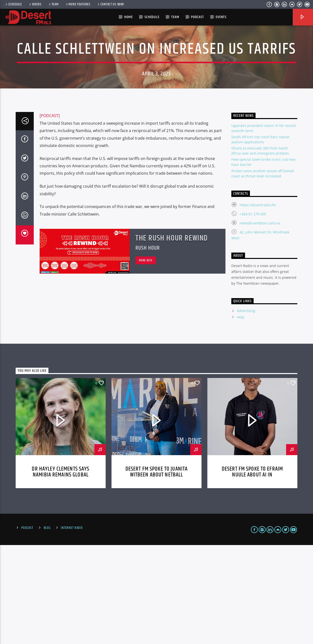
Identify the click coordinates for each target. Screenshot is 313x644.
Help (240, 416)
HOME (128, 17)
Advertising (246, 410)
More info (145, 359)
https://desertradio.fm (258, 304)
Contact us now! (111, 4)
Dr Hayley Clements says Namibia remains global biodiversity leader (61, 574)
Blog (47, 627)
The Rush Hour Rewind (172, 337)
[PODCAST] (50, 215)
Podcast (197, 17)
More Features (78, 4)
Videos (35, 4)
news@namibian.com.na (260, 322)
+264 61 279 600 (253, 313)
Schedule (13, 4)
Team (53, 4)
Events (221, 17)
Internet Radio (72, 627)
